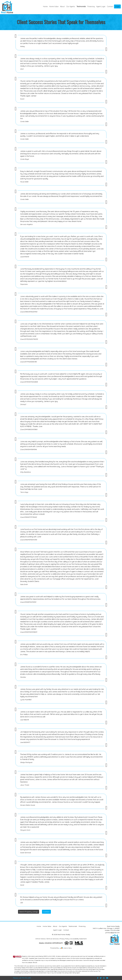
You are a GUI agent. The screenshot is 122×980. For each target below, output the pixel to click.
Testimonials (81, 6)
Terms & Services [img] (52, 939)
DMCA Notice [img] (40, 939)
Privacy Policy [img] (64, 939)
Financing (91, 6)
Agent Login (101, 6)
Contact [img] (110, 6)
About (62, 6)
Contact (46, 912)
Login (117, 6)
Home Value (54, 6)
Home (45, 6)
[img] (56, 948)
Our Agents (71, 6)
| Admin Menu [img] (68, 948)
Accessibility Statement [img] (79, 939)
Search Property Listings (29, 912)
